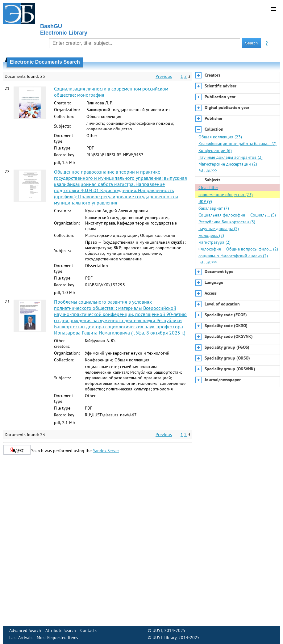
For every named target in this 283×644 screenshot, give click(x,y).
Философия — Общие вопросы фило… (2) (238, 249)
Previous (164, 76)
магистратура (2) (214, 242)
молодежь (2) (211, 235)
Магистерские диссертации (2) (228, 164)
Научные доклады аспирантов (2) (231, 157)
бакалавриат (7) (214, 208)
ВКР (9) (205, 201)
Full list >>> (208, 170)
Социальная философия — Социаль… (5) (237, 215)
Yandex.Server (106, 451)
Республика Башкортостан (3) (227, 222)
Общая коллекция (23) (220, 137)
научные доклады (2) (219, 229)
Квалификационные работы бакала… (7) (237, 144)
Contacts (88, 630)
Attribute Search (61, 630)
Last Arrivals (21, 638)
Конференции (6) (215, 150)
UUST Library (164, 638)
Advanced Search (25, 630)
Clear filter (208, 187)
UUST (157, 630)
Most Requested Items (57, 638)
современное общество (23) (226, 195)
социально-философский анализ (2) (233, 256)
